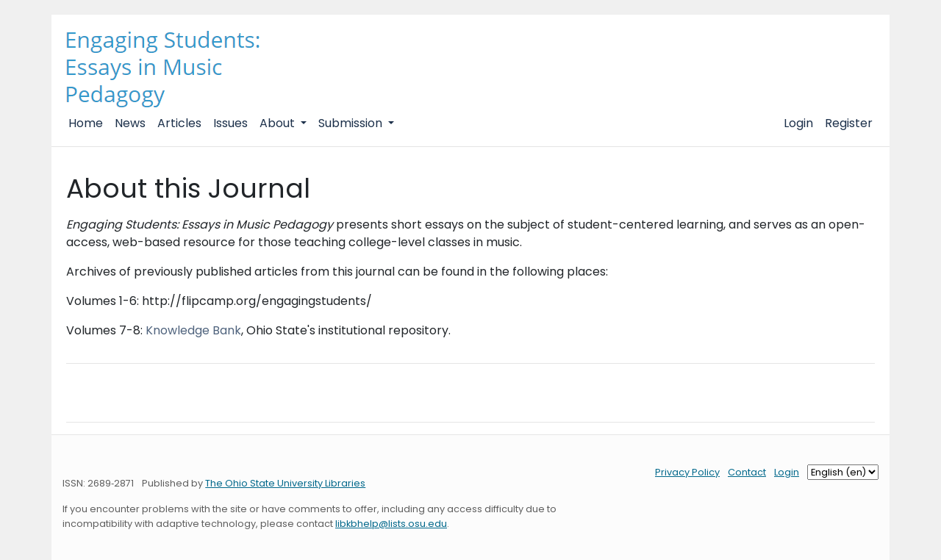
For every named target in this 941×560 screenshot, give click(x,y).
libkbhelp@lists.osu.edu (391, 524)
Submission (352, 123)
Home (86, 123)
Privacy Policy (687, 472)
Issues (230, 123)
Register (849, 123)
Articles (179, 123)
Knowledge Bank (193, 330)
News (130, 123)
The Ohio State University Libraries (285, 483)
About (279, 123)
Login (798, 123)
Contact (747, 472)
